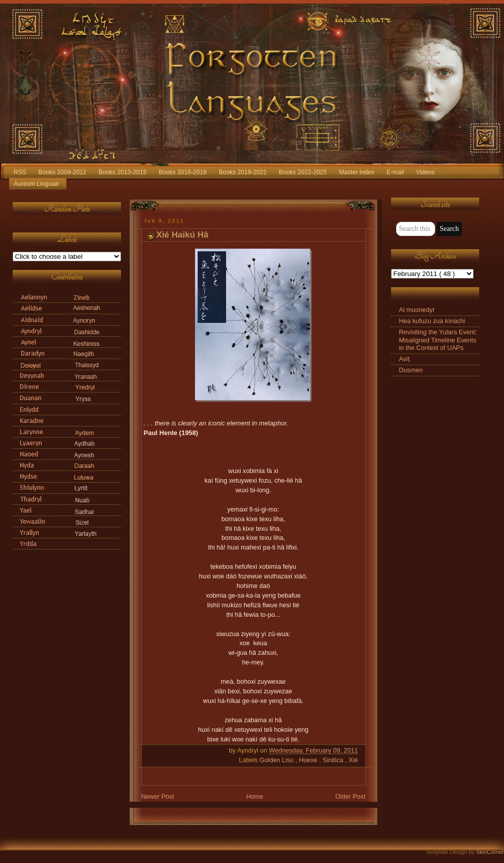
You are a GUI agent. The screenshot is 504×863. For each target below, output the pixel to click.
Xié (353, 760)
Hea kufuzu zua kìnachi (432, 321)
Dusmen (411, 370)
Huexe (309, 760)
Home (255, 797)
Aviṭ (405, 359)
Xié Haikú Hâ (183, 235)
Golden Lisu (277, 760)
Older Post (351, 797)
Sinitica (334, 760)
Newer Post (158, 797)
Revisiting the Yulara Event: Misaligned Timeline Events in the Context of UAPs (438, 340)
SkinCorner (490, 852)
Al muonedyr (417, 310)
